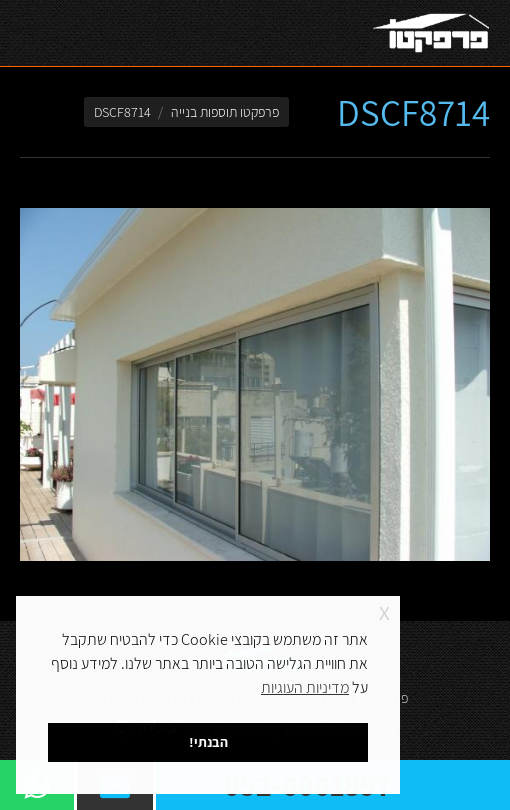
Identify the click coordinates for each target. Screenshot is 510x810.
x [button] (384, 610)
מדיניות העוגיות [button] (305, 687)
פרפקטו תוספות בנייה (225, 112)
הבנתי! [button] (208, 741)
